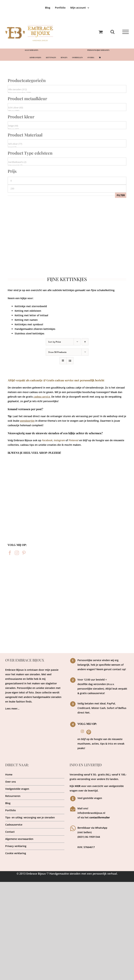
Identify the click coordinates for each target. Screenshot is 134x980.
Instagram (59, 440)
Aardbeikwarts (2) (67, 162)
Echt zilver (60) (67, 108)
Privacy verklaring (16, 846)
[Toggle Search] (112, 32)
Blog (8, 803)
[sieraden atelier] (67, 568)
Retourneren (13, 796)
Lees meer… (12, 709)
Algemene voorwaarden (19, 839)
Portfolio (11, 810)
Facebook (47, 440)
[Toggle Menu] (126, 32)
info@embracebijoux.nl (91, 813)
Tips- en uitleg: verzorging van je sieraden (30, 817)
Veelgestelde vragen (17, 789)
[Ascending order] (85, 342)
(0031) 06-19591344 (89, 837)
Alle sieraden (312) (67, 89)
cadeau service (42, 397)
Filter (121, 195)
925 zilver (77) (67, 144)
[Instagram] (17, 553)
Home (9, 774)
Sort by (55, 342)
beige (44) (67, 126)
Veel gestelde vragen (90, 798)
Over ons (11, 782)
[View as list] (70, 361)
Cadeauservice (14, 825)
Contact (10, 832)
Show (57, 352)
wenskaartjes (27, 421)
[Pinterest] (24, 553)
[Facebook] (10, 553)
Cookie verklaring (16, 853)
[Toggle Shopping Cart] (101, 32)
